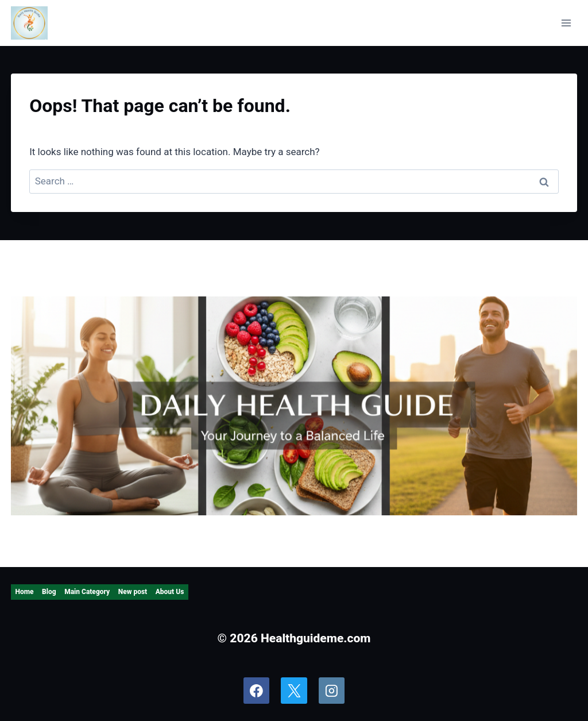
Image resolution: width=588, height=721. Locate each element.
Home (24, 592)
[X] (294, 691)
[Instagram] (332, 691)
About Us (170, 592)
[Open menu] (566, 23)
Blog (49, 592)
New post (133, 592)
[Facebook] (257, 691)
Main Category (87, 592)
